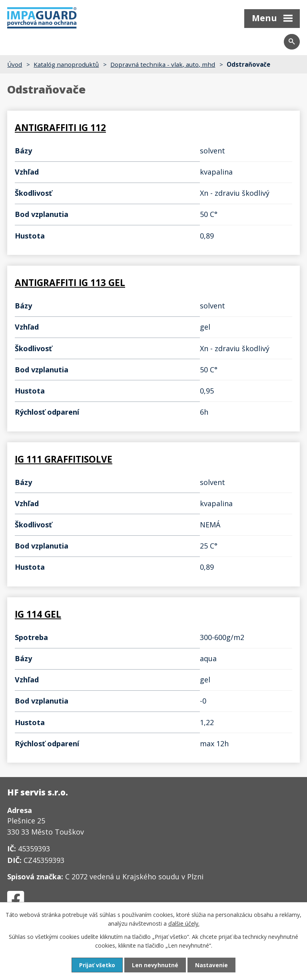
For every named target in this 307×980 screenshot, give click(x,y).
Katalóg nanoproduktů (66, 64)
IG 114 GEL (38, 613)
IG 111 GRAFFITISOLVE (64, 458)
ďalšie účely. (184, 923)
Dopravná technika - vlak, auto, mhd (163, 64)
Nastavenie (212, 965)
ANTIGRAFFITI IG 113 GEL (70, 283)
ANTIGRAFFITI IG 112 (60, 128)
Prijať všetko (97, 965)
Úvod (15, 64)
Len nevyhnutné (155, 965)
